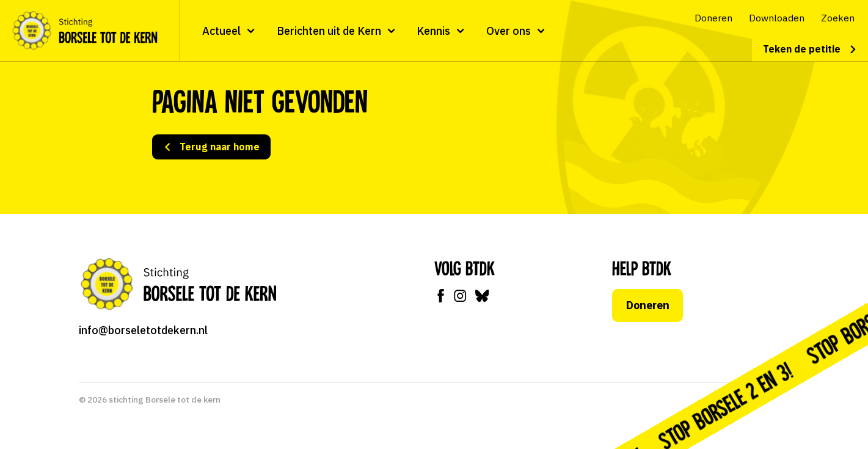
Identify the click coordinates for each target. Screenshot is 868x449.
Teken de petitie (810, 49)
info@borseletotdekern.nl (143, 330)
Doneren (647, 305)
